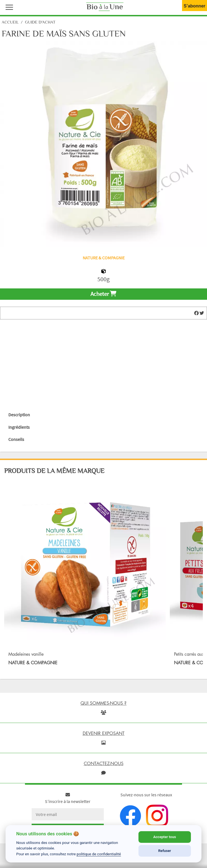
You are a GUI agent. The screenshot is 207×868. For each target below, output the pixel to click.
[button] (8, 7)
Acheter (103, 294)
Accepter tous (165, 837)
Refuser (165, 851)
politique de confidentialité (99, 854)
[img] (196, 313)
